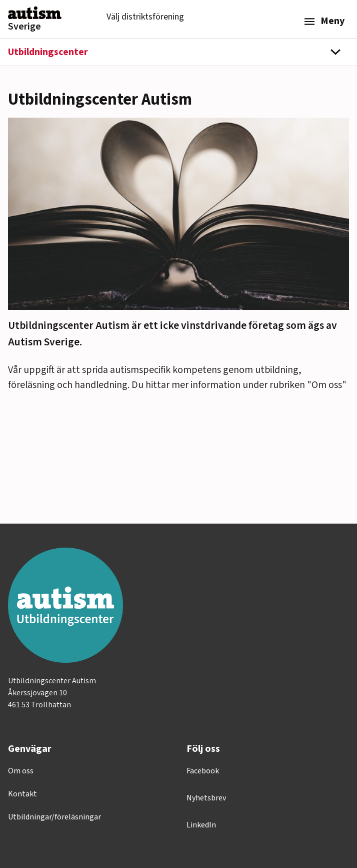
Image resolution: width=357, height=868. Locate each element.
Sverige (24, 27)
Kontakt (22, 794)
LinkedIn (201, 825)
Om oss (21, 771)
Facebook (203, 771)
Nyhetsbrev (206, 798)
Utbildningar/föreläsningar (54, 817)
